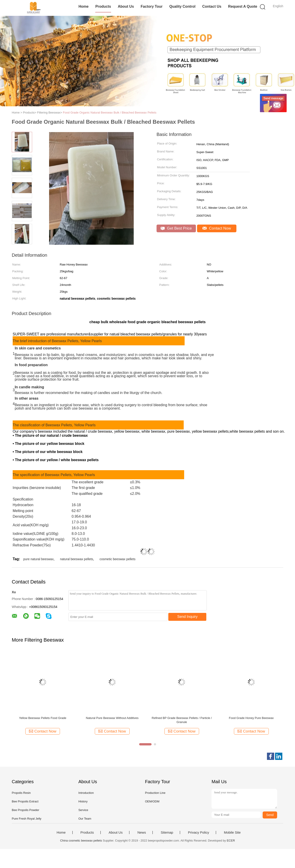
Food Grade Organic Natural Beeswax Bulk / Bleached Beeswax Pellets (110, 113)
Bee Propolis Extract (25, 801)
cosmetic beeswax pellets (118, 559)
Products (103, 6)
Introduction (86, 793)
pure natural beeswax (38, 559)
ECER (231, 841)
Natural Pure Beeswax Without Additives (112, 718)
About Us (126, 6)
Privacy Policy (199, 832)
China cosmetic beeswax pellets (81, 841)
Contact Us (212, 6)
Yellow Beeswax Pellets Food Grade (43, 718)
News (142, 832)
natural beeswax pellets (76, 559)
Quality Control (182, 6)
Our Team (85, 819)
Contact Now (217, 228)
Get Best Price (176, 228)
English (278, 6)
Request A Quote (243, 6)
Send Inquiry (188, 617)
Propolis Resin (21, 793)
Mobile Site (232, 832)
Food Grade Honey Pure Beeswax (251, 718)
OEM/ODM (152, 801)
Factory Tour (152, 6)
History (83, 801)
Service (83, 810)
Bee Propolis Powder (25, 810)
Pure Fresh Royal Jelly (27, 819)
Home (83, 6)
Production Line (155, 793)
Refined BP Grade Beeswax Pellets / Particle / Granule (182, 720)
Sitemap (167, 832)
